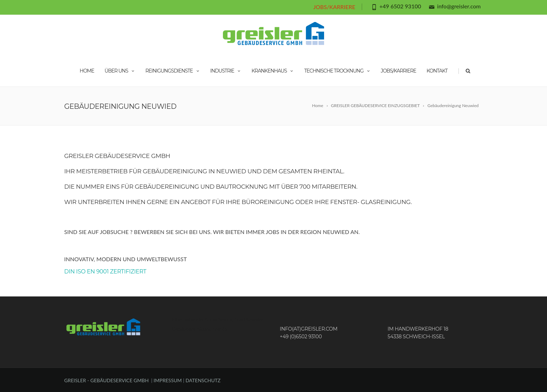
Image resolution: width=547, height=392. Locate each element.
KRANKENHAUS (273, 71)
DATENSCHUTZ (203, 380)
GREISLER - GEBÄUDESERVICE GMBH (106, 380)
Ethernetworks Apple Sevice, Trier (208, 319)
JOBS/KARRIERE (334, 7)
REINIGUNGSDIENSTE (173, 71)
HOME (87, 71)
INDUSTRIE (226, 71)
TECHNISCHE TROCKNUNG (337, 71)
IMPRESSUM (168, 380)
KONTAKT (437, 71)
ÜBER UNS (120, 71)
